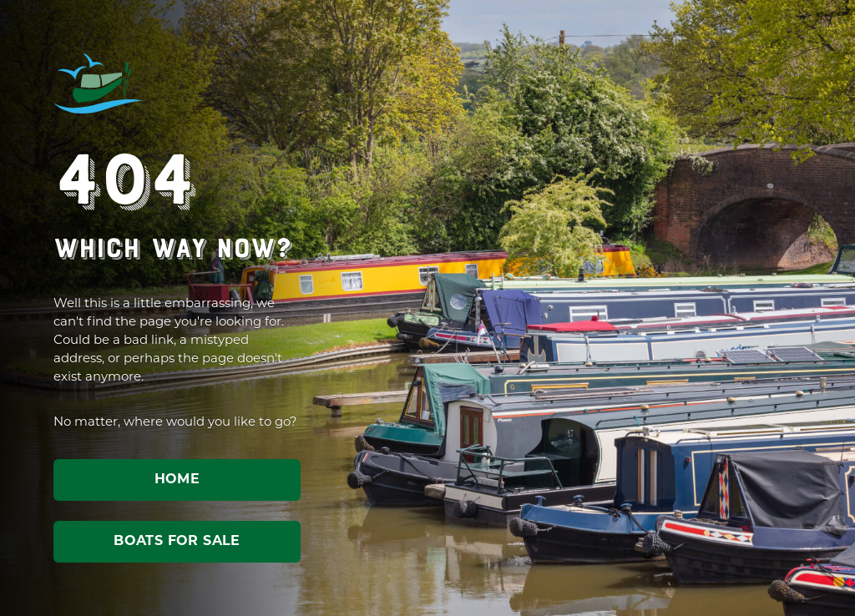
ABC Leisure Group (99, 83)
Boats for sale (177, 542)
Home (177, 480)
